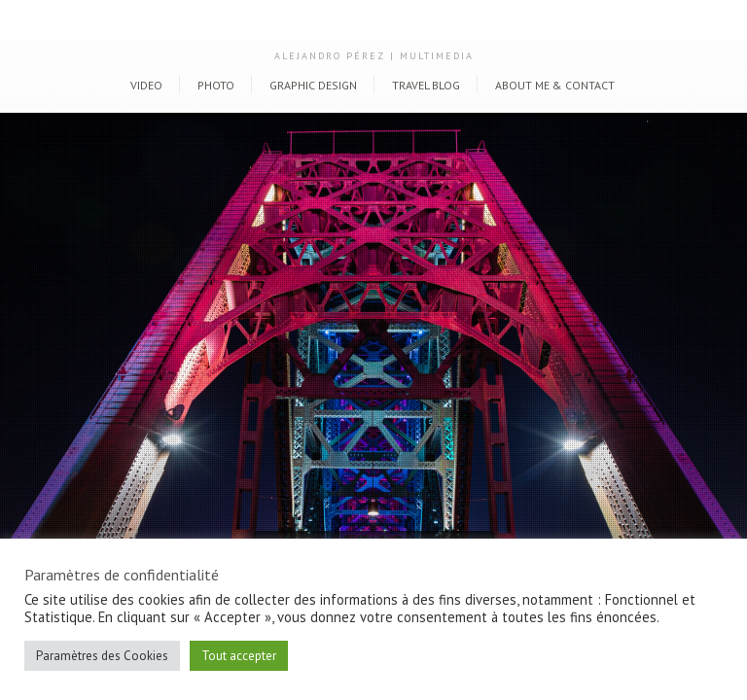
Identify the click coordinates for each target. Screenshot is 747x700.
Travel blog (426, 85)
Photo (216, 85)
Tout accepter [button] (239, 656)
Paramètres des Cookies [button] (102, 656)
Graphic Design (313, 85)
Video (146, 85)
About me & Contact (555, 85)
